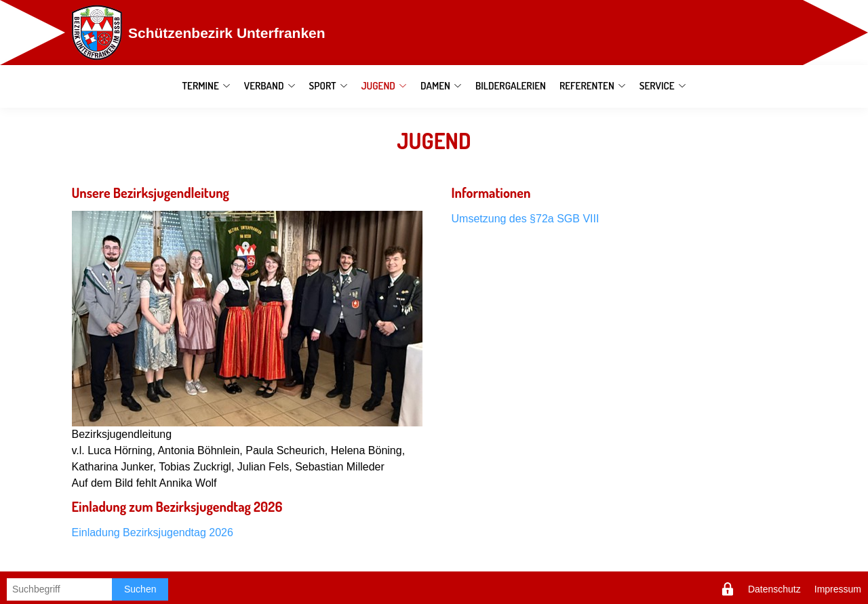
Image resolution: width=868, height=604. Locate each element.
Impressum (838, 589)
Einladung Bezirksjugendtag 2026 (153, 532)
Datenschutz (774, 589)
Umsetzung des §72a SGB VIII (526, 219)
